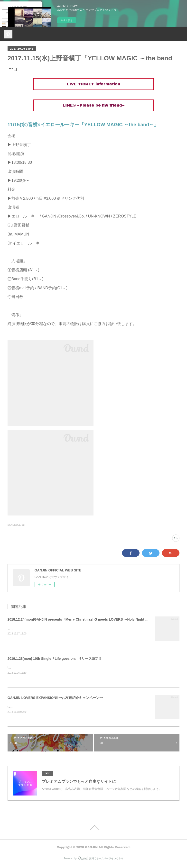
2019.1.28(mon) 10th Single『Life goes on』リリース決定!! (54, 659)
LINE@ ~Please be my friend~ (94, 105)
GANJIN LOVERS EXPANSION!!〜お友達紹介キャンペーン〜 (55, 698)
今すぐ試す (67, 20)
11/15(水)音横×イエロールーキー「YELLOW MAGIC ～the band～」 (83, 125)
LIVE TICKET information (93, 84)
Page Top (93, 829)
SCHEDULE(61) (16, 525)
